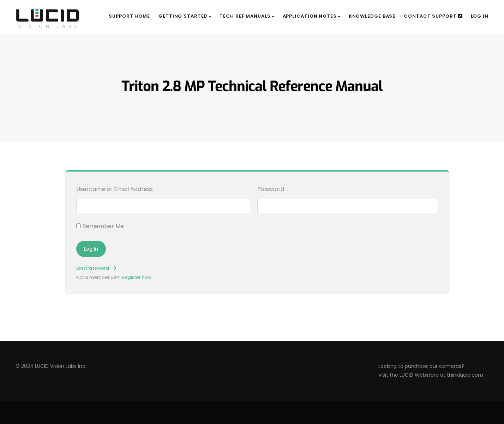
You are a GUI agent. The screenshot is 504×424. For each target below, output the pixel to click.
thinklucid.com (465, 375)
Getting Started (185, 16)
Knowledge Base (372, 16)
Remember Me (100, 226)
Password (271, 189)
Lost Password (96, 268)
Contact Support (433, 16)
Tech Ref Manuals (247, 16)
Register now (137, 277)
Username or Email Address (115, 189)
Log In (480, 16)
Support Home (129, 16)
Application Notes (311, 16)
